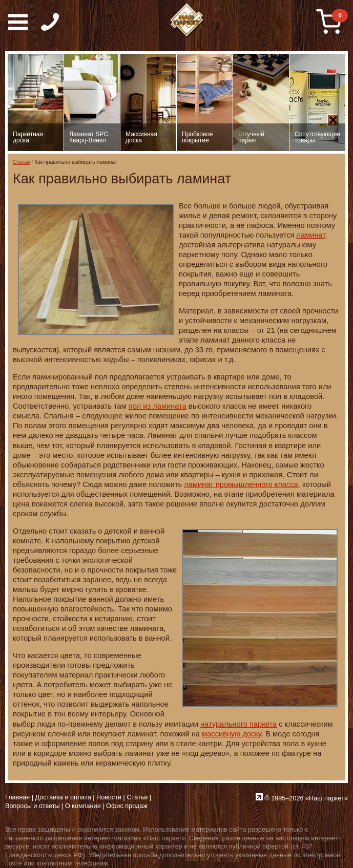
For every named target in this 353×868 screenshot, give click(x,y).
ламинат (311, 235)
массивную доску (232, 734)
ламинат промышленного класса (241, 484)
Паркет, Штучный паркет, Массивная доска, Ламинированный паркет (188, 20)
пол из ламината (158, 406)
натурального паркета (238, 724)
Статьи (21, 162)
